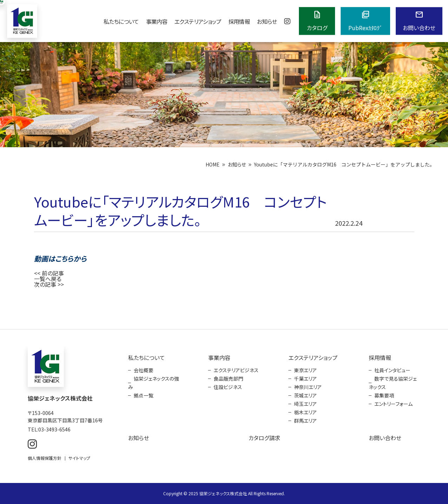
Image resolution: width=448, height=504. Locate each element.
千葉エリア (305, 379)
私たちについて (121, 21)
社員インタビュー (392, 370)
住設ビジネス (228, 387)
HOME (213, 164)
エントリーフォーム (393, 404)
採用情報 (239, 21)
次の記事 (45, 284)
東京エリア (305, 370)
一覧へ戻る (48, 279)
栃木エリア (305, 412)
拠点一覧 (143, 395)
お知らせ (267, 21)
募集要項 (384, 395)
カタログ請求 (264, 438)
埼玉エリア (305, 404)
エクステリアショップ (198, 21)
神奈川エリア (308, 387)
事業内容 (157, 21)
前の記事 (53, 273)
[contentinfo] (224, 417)
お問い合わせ (385, 438)
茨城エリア (305, 395)
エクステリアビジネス (236, 370)
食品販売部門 (228, 379)
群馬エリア (305, 421)
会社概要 (143, 370)
